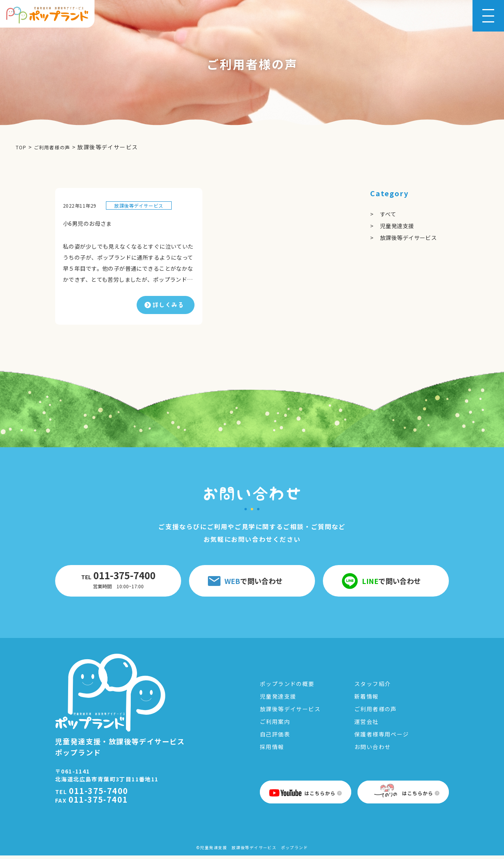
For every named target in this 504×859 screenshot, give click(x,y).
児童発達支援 (399, 225)
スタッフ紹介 (372, 687)
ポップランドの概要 (287, 687)
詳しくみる (168, 306)
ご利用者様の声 (376, 712)
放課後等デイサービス (139, 205)
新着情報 (367, 700)
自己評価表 (275, 738)
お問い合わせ (372, 750)
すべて (389, 214)
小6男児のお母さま (91, 223)
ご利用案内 (275, 725)
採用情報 (272, 750)
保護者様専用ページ (382, 738)
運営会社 (367, 725)
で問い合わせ (245, 582)
